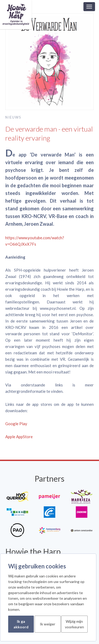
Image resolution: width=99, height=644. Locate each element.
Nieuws (13, 117)
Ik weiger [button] (48, 624)
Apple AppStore (19, 437)
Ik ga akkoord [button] (21, 624)
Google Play (16, 424)
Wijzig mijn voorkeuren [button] (74, 624)
